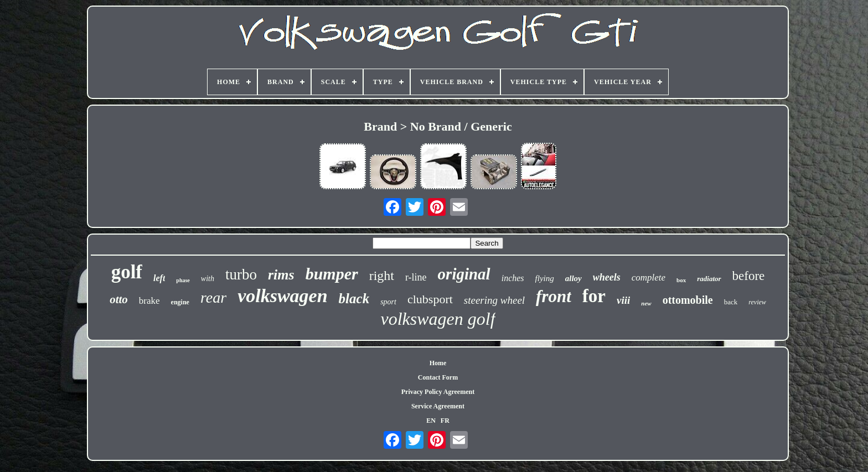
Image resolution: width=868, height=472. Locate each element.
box (681, 280)
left (159, 278)
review (757, 302)
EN (431, 421)
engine (180, 302)
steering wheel (494, 300)
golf (127, 272)
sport (388, 302)
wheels (607, 277)
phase (183, 280)
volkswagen (282, 296)
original (464, 274)
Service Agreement (438, 406)
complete (649, 278)
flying (545, 278)
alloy (573, 278)
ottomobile (688, 300)
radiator (709, 279)
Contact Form (438, 377)
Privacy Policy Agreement (438, 392)
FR (445, 421)
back (731, 302)
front (554, 296)
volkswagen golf (438, 319)
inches (513, 278)
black (354, 299)
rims (281, 275)
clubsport (430, 299)
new (646, 303)
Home (438, 363)
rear (213, 297)
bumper (332, 274)
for (594, 296)
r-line (416, 277)
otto (119, 299)
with (208, 279)
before (749, 276)
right (382, 276)
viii (623, 300)
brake (149, 301)
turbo (241, 274)
